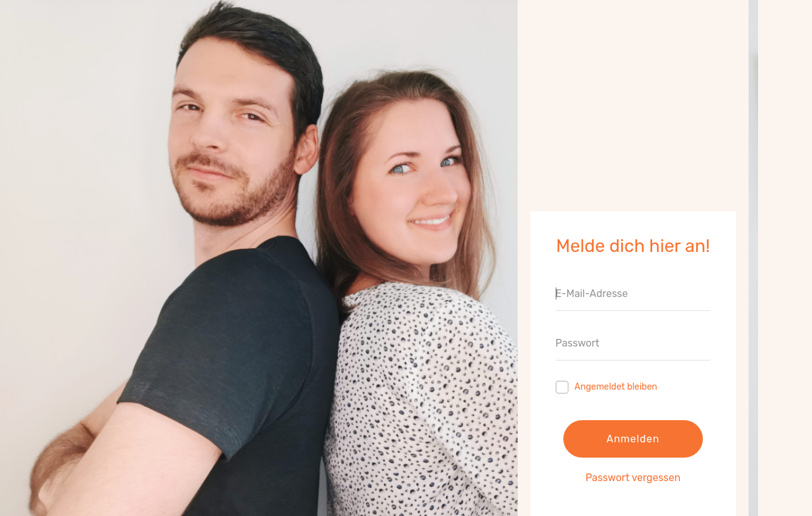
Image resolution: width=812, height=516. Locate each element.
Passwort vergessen (633, 478)
